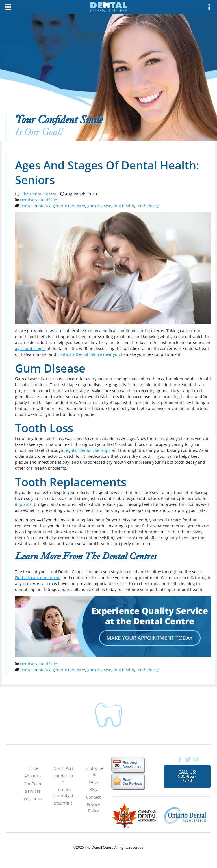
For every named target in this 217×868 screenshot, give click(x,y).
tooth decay (147, 206)
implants (23, 504)
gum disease (99, 206)
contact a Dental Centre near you (89, 354)
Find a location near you (38, 578)
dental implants (35, 206)
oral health (124, 206)
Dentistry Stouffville (39, 200)
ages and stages (30, 348)
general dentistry (69, 206)
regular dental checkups (87, 450)
